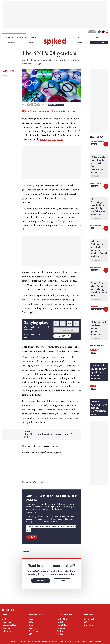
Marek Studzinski (41, 482)
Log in (92, 32)
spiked (93, 386)
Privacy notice (6, 628)
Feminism (32, 628)
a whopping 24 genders (52, 139)
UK (62, 105)
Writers (21, 38)
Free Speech (33, 631)
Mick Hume (61, 631)
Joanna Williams (98, 141)
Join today (41, 581)
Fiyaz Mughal (96, 225)
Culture (32, 622)
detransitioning (51, 366)
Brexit (31, 625)
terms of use (49, 641)
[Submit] (25, 32)
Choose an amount (66, 330)
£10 (63, 324)
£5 (56, 324)
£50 (76, 324)
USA (31, 634)
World (94, 144)
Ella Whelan (61, 628)
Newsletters (99, 38)
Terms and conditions (9, 625)
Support (32, 537)
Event (94, 353)
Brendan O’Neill (62, 619)
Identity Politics (54, 105)
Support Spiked (7, 622)
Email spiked (89, 625)
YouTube (107, 32)
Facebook (99, 32)
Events (80, 38)
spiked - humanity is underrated (55, 42)
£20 (70, 324)
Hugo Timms (95, 268)
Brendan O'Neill (97, 183)
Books (80, 42)
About (4, 619)
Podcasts (11, 42)
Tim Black (60, 634)
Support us (99, 42)
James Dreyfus (97, 306)
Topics (8, 38)
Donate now (60, 336)
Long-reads (30, 42)
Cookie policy (6, 631)
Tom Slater (95, 350)
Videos (34, 38)
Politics (95, 186)
